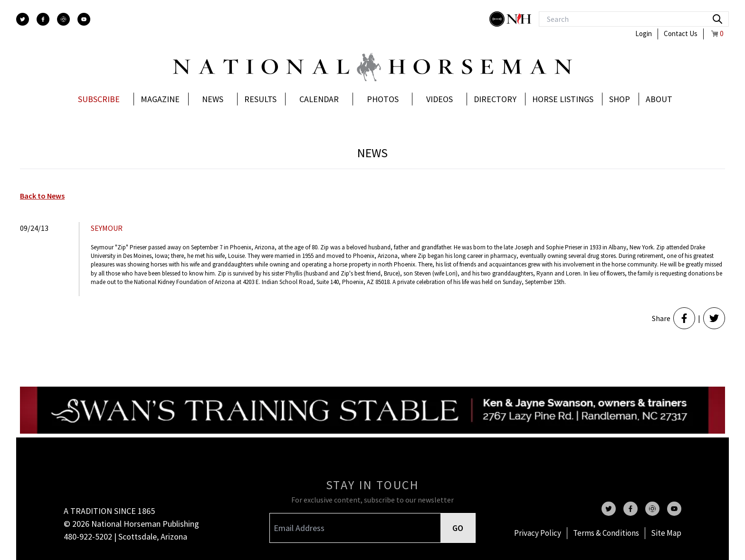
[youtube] (84, 19)
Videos (439, 99)
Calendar (319, 99)
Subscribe (99, 99)
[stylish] (498, 19)
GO (458, 528)
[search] (717, 19)
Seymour (107, 228)
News (213, 99)
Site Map (666, 533)
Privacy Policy (538, 533)
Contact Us (681, 33)
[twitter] (23, 19)
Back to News (42, 196)
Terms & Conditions (606, 533)
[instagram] (63, 19)
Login (644, 33)
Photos (383, 99)
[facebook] (43, 19)
